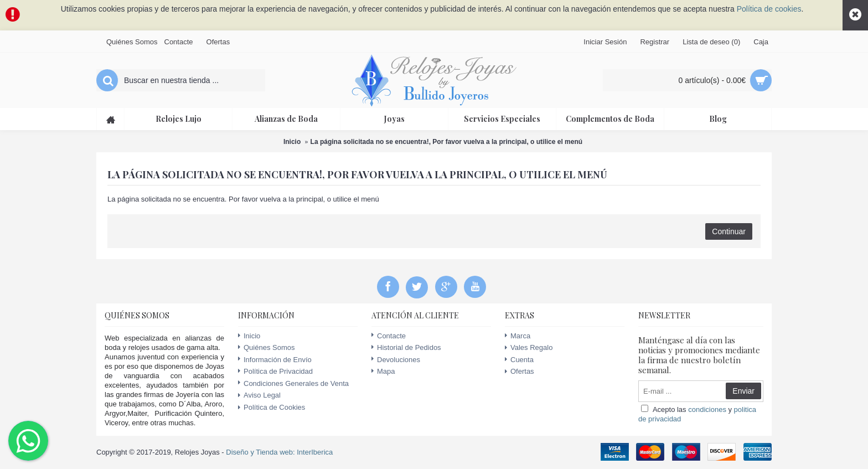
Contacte (389, 336)
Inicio (292, 142)
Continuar (729, 231)
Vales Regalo (529, 348)
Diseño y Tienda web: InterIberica (279, 452)
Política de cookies (769, 9)
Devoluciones (396, 360)
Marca (518, 336)
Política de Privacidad (275, 371)
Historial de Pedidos (406, 347)
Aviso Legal (259, 395)
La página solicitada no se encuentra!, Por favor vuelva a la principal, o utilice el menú (446, 142)
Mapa (383, 371)
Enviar (743, 391)
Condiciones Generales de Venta (293, 383)
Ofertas (520, 372)
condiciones (707, 409)
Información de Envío (275, 360)
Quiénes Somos (267, 347)
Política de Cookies (272, 408)
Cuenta (519, 360)
